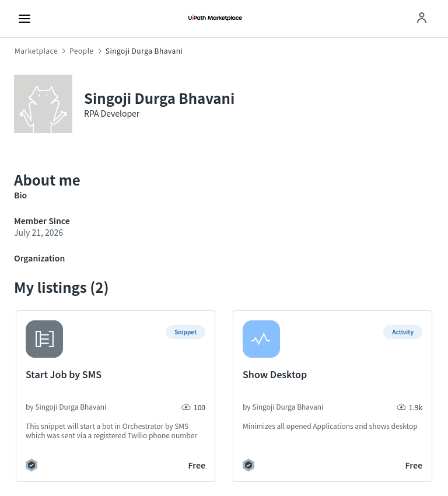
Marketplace (36, 51)
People (82, 51)
